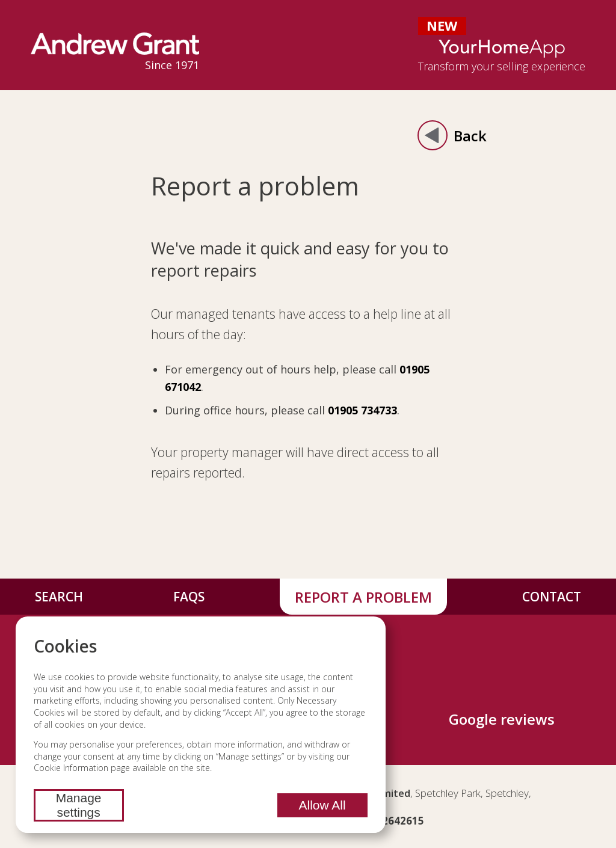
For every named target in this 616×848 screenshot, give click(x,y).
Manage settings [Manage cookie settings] (79, 805)
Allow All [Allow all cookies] (322, 805)
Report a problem (363, 597)
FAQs (189, 597)
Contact (552, 597)
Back (452, 135)
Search (59, 597)
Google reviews (502, 719)
